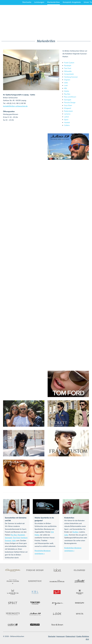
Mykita (67, 91)
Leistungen (39, 2)
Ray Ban (67, 94)
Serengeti (68, 100)
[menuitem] (27, 2)
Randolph (68, 66)
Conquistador (69, 74)
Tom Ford (68, 68)
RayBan (75, 532)
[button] (24, 147)
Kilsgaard (68, 108)
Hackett (67, 123)
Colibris (67, 125)
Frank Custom (69, 63)
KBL (66, 88)
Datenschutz (71, 636)
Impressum (61, 636)
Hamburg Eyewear (71, 77)
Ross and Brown (70, 97)
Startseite (27, 2)
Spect (66, 120)
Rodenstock (68, 111)
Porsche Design (70, 103)
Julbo (66, 83)
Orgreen (67, 80)
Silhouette (68, 71)
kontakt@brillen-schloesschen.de (15, 106)
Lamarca (67, 114)
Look (66, 85)
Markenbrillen (54, 2)
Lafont (66, 117)
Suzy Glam (68, 105)
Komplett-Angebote (72, 2)
